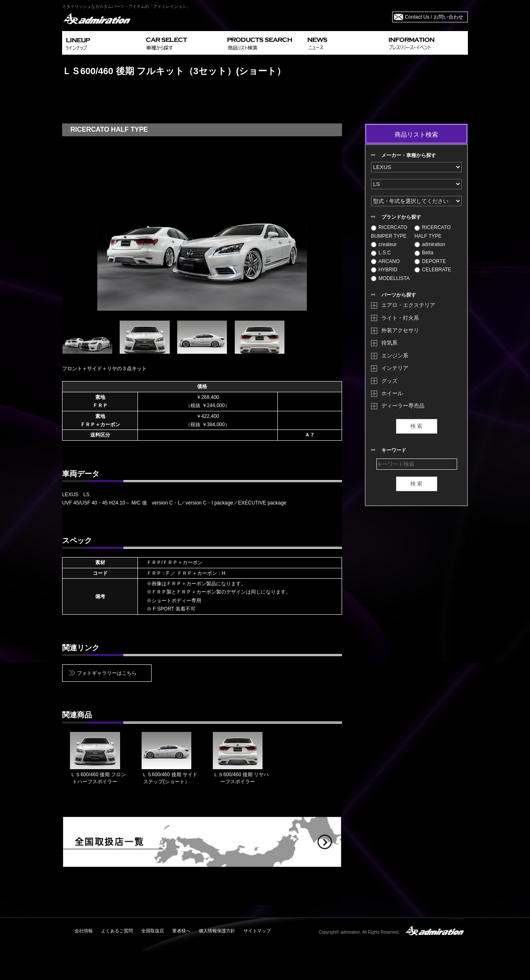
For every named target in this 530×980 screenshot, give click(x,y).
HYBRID (384, 270)
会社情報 (84, 931)
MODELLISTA (390, 278)
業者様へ (181, 931)
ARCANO (385, 261)
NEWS (345, 43)
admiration (430, 244)
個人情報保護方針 (217, 931)
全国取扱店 (153, 931)
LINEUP (102, 43)
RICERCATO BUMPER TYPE (389, 232)
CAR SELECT (183, 43)
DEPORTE (430, 261)
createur (384, 244)
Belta (424, 253)
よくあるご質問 (117, 931)
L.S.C (381, 253)
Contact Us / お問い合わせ (434, 17)
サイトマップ (257, 931)
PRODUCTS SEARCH (264, 43)
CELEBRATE (433, 270)
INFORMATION (426, 43)
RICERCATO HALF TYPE (433, 232)
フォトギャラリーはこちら (107, 673)
